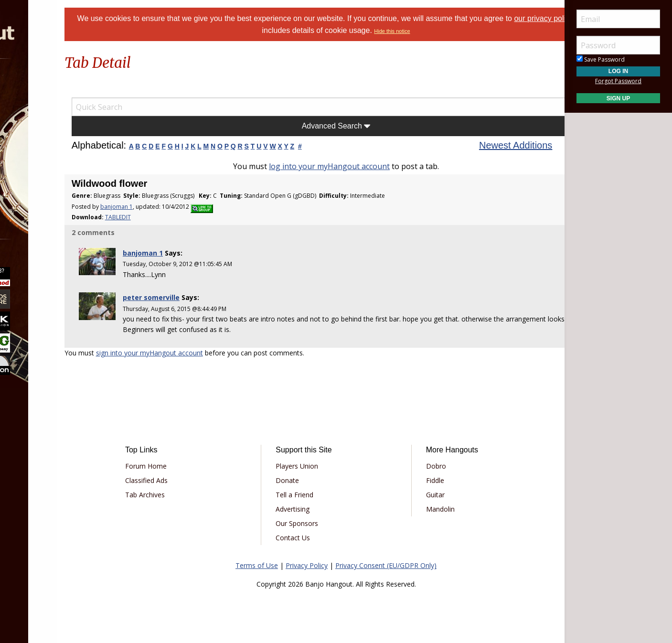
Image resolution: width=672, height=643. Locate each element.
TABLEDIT (168, 217)
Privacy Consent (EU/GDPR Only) (386, 565)
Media (32, 162)
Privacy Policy (307, 565)
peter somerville (193, 297)
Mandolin (426, 509)
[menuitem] (54, 86)
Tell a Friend (309, 495)
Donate (302, 480)
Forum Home (188, 466)
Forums (35, 86)
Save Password (601, 59)
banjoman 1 (167, 207)
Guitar (421, 495)
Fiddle (421, 480)
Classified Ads (188, 480)
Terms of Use (257, 565)
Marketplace (44, 111)
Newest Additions (490, 145)
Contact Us (307, 538)
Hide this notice (438, 31)
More (30, 187)
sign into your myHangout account (200, 353)
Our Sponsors (311, 523)
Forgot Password (618, 81)
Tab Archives (187, 495)
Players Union (311, 466)
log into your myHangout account (329, 166)
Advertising (307, 509)
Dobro (422, 466)
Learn (32, 136)
